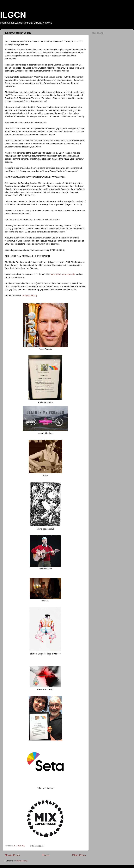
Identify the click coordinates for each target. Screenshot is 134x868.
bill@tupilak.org (30, 295)
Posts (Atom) (22, 861)
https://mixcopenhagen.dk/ (63, 274)
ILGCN (13, 15)
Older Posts (79, 855)
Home (46, 855)
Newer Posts (12, 855)
